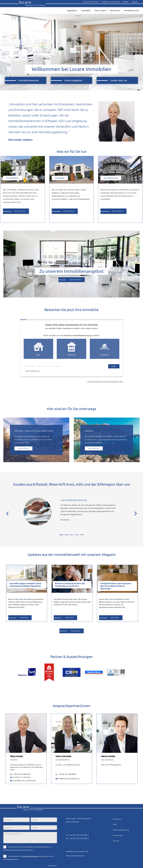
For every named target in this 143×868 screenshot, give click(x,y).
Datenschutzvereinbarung (31, 856)
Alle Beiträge (75, 631)
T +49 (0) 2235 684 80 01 (20, 774)
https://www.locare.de (75, 856)
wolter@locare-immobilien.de (23, 781)
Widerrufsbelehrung (121, 830)
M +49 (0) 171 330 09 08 (20, 777)
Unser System (100, 10)
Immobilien (86, 10)
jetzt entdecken (75, 280)
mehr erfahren (20, 211)
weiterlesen (24, 618)
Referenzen (115, 10)
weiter (114, 366)
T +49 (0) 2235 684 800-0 (66, 774)
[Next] (136, 514)
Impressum (117, 819)
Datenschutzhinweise (32, 371)
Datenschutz (118, 835)
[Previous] (7, 514)
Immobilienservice (132, 10)
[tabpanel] (71, 514)
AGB (115, 824)
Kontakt (116, 841)
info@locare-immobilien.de (68, 779)
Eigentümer (72, 10)
